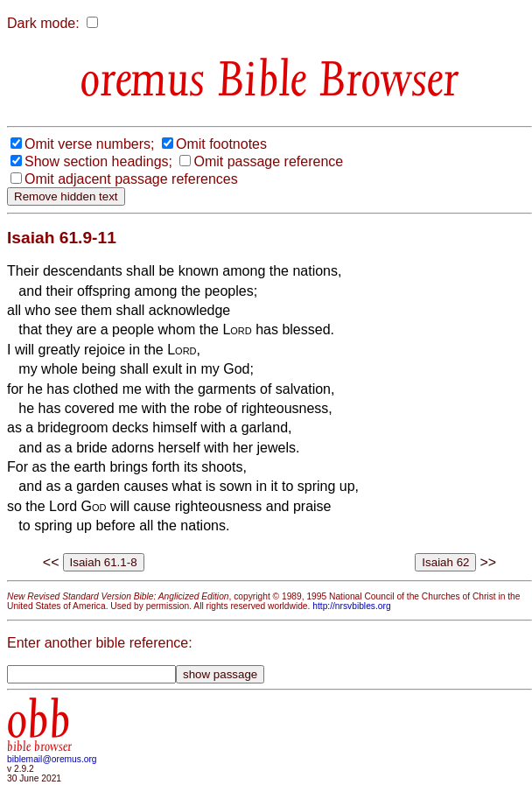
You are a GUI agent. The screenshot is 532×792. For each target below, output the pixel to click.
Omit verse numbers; (89, 144)
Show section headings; (98, 161)
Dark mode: (43, 23)
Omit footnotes (221, 144)
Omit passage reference (268, 161)
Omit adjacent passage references (131, 179)
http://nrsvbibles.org (351, 606)
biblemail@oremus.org (52, 759)
